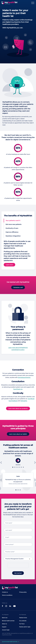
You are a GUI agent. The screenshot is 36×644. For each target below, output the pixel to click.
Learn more (9, 265)
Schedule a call (18, 287)
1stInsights (24, 401)
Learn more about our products (18, 409)
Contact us (5, 592)
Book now (5, 618)
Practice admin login (25, 627)
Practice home (23, 618)
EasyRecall (31, 399)
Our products (23, 621)
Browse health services (8, 621)
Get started (18, 573)
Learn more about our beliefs (18, 434)
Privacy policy (23, 592)
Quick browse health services (10, 642)
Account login (6, 630)
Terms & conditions (7, 595)
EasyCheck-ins (18, 389)
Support (4, 627)
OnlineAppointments (24, 378)
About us (4, 624)
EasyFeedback (13, 401)
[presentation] (18, 566)
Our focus (22, 624)
